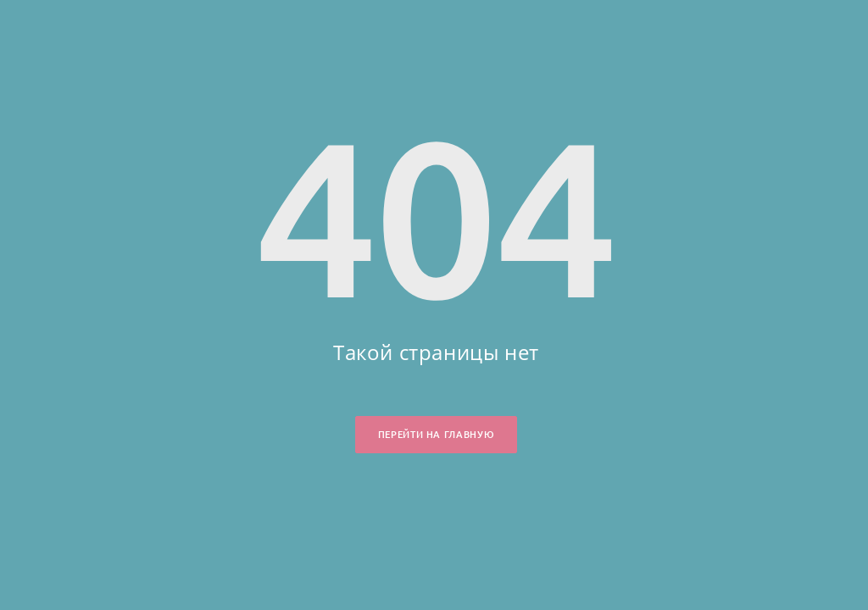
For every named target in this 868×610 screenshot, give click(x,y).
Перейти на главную (436, 435)
